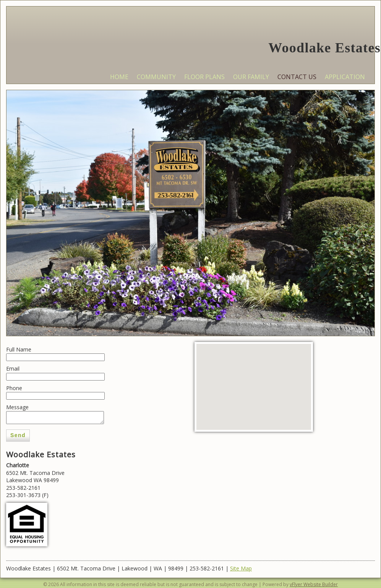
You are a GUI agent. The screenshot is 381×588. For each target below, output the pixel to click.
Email (13, 369)
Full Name (19, 349)
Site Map (241, 568)
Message (17, 407)
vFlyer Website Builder (314, 584)
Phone (14, 388)
